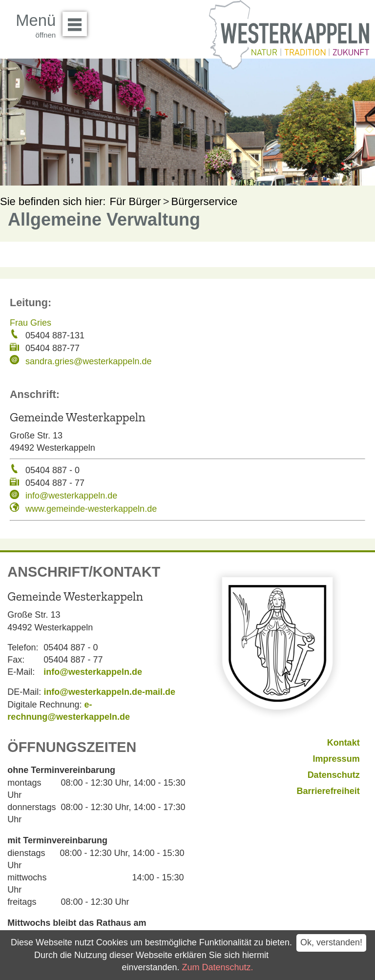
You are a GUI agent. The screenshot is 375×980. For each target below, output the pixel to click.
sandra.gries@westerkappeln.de (88, 361)
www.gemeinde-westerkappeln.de (91, 509)
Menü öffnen (77, 21)
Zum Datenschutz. (218, 967)
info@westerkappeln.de (71, 496)
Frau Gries (31, 323)
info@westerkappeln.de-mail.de (109, 692)
